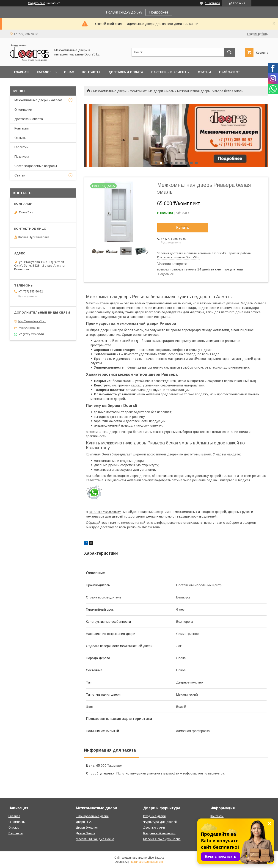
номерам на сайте (135, 523)
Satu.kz (159, 858)
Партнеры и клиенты (170, 72)
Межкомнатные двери (110, 91)
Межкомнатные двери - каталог (38, 100)
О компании (23, 110)
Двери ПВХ (84, 822)
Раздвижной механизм (159, 833)
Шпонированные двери (92, 816)
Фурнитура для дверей (160, 822)
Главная (21, 72)
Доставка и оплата (126, 72)
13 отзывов (213, 3)
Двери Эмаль (85, 833)
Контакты (91, 72)
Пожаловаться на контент (146, 862)
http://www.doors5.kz (32, 321)
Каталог (44, 72)
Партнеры (16, 833)
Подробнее (159, 12)
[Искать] (229, 52)
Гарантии (21, 147)
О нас (69, 72)
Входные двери (154, 816)
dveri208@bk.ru (29, 328)
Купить (183, 227)
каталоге (105, 512)
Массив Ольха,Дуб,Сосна (162, 839)
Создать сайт (37, 3)
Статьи (204, 72)
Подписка (22, 157)
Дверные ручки (154, 828)
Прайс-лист (230, 72)
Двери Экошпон (87, 828)
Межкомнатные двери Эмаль (152, 91)
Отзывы (20, 138)
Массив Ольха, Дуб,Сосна (95, 839)
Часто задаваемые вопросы (36, 166)
